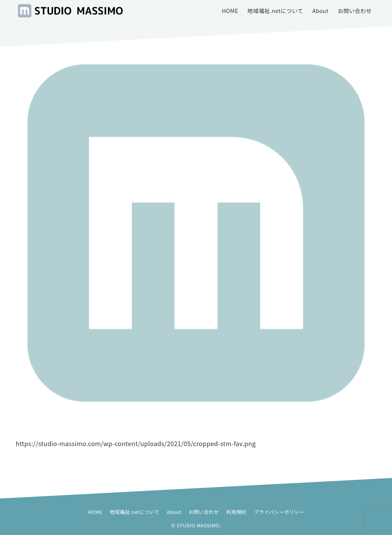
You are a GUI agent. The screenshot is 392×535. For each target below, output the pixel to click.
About (174, 512)
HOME (95, 512)
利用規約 (236, 512)
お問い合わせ (204, 512)
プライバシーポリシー (279, 512)
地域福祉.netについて (135, 512)
